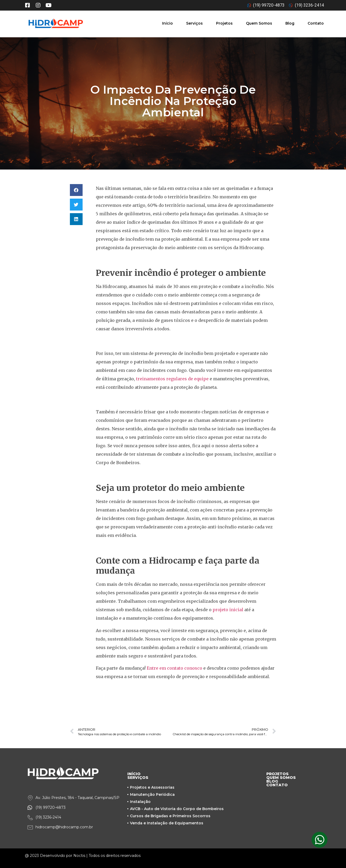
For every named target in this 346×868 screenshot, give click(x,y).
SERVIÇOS (138, 778)
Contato (316, 23)
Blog (290, 23)
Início (167, 23)
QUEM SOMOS (281, 778)
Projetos (224, 23)
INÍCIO (134, 774)
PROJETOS (277, 774)
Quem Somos (259, 23)
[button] (76, 190)
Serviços (194, 23)
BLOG (272, 781)
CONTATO (277, 785)
